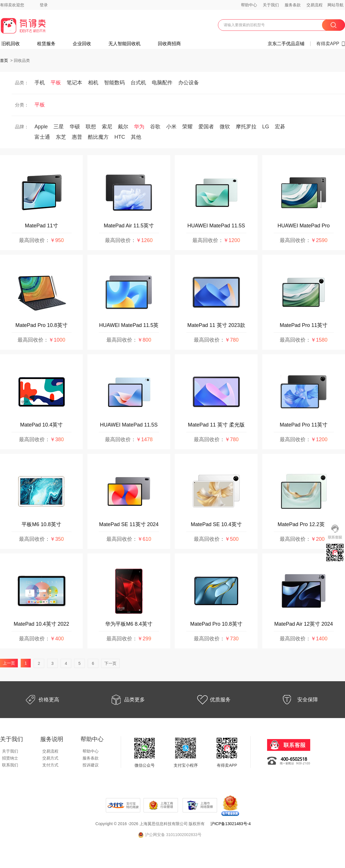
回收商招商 (169, 44)
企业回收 (82, 44)
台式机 (138, 83)
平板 (56, 83)
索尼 (107, 127)
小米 (171, 127)
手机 (40, 83)
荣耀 (187, 127)
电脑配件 (162, 83)
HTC (120, 137)
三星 (59, 127)
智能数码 (114, 83)
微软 (225, 127)
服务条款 (293, 5)
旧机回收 (11, 44)
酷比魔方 (98, 137)
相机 (93, 83)
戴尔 (123, 127)
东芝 (61, 137)
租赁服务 (46, 44)
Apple (41, 127)
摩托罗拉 (246, 127)
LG (266, 127)
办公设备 (189, 83)
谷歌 (155, 127)
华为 (139, 127)
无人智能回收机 (124, 44)
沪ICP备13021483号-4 (231, 824)
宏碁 (280, 127)
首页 (4, 60)
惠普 (77, 137)
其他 (136, 137)
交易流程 (315, 5)
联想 (91, 127)
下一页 (110, 663)
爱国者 (206, 127)
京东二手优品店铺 (286, 44)
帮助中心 (249, 5)
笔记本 (74, 83)
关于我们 (271, 5)
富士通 (42, 137)
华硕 (75, 127)
